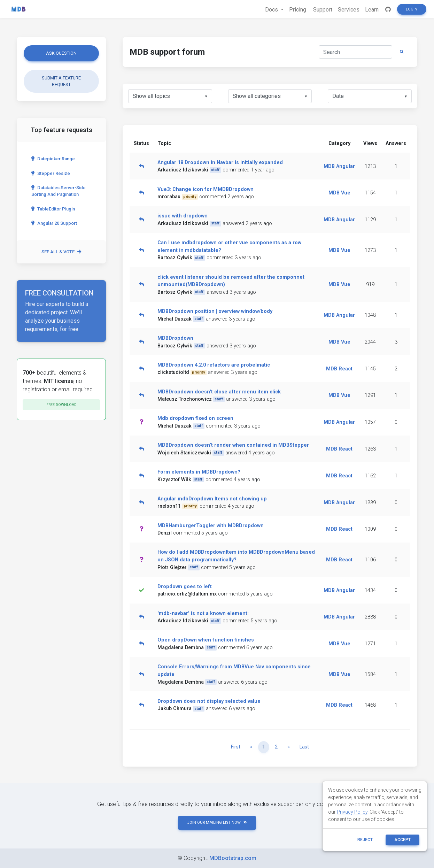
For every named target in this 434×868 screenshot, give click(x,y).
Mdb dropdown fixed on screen (195, 418)
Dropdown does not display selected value (209, 701)
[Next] (289, 747)
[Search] (355, 52)
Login (412, 9)
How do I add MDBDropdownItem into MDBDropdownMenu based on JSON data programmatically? (236, 556)
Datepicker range (53, 159)
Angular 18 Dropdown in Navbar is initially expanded (220, 163)
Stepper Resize (51, 173)
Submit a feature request (61, 81)
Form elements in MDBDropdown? (199, 472)
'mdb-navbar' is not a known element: (203, 613)
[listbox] (170, 96)
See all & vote (61, 252)
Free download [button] (61, 405)
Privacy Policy (352, 812)
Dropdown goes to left (185, 587)
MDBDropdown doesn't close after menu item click (219, 392)
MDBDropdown (175, 338)
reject (365, 840)
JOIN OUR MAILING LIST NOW (217, 823)
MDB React (339, 369)
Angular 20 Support (54, 223)
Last (304, 747)
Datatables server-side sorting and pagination (59, 191)
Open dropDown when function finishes (206, 640)
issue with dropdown (183, 216)
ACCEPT (402, 840)
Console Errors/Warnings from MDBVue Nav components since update (234, 671)
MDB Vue (339, 193)
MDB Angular (339, 166)
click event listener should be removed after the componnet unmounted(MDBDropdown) (231, 281)
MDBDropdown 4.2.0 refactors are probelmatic (214, 365)
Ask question (61, 53)
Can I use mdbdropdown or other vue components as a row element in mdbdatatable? (229, 247)
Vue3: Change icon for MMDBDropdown (206, 189)
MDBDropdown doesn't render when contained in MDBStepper (233, 445)
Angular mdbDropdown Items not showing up (212, 499)
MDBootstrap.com (233, 858)
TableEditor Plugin (53, 209)
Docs (272, 10)
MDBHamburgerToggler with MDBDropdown (211, 526)
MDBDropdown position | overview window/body (215, 311)
